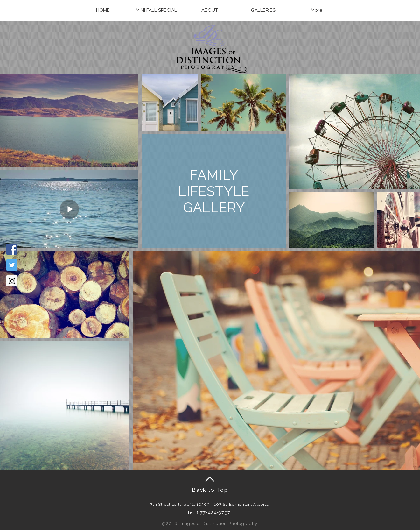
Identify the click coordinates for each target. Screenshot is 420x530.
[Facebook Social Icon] (12, 249)
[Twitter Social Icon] (12, 265)
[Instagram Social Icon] (12, 281)
